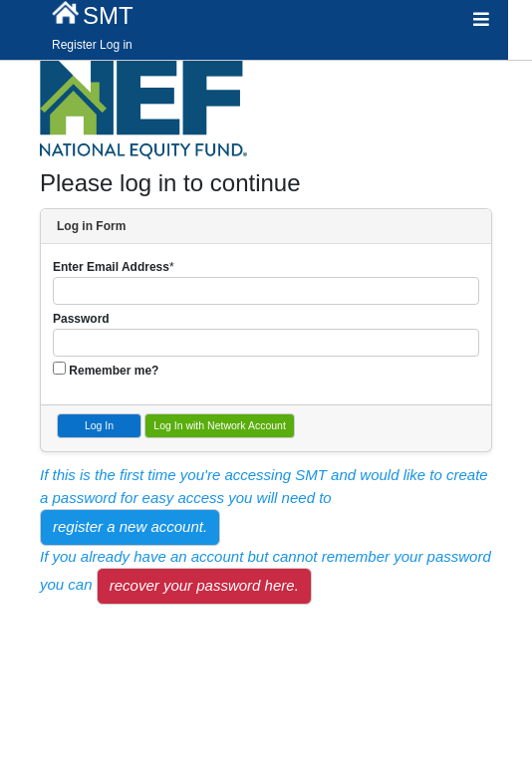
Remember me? (114, 371)
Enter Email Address (111, 267)
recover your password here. (204, 585)
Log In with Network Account (220, 425)
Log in (116, 45)
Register (74, 45)
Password (81, 319)
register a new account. (130, 526)
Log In (99, 425)
